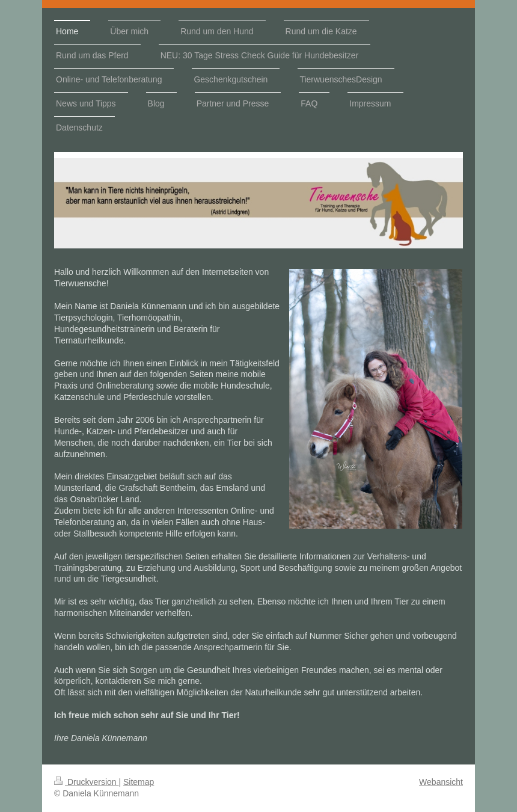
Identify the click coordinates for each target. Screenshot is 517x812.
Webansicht (441, 782)
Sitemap (139, 782)
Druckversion (86, 782)
